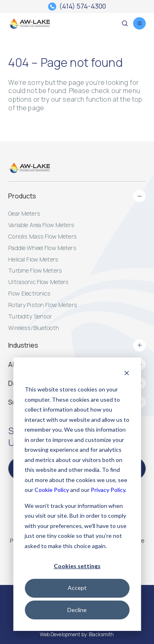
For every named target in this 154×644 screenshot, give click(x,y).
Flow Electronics (29, 293)
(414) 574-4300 (83, 7)
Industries (77, 345)
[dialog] (77, 494)
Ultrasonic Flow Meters (38, 282)
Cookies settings (77, 566)
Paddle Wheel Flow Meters (42, 248)
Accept (77, 588)
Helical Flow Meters (33, 259)
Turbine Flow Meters (35, 270)
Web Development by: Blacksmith (77, 634)
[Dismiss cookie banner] (126, 374)
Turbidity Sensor (30, 316)
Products (77, 196)
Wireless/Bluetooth (34, 328)
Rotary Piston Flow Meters (43, 305)
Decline (77, 610)
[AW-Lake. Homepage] (29, 23)
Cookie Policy (52, 490)
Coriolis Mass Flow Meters (43, 236)
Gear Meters (24, 213)
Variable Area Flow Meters (41, 225)
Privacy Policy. (109, 490)
